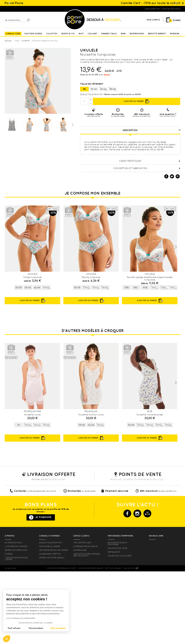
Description (152, 130)
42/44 (103, 89)
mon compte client (83, 543)
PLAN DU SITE (128, 568)
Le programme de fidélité (86, 546)
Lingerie (9, 554)
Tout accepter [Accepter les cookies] (58, 628)
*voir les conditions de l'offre (16, 559)
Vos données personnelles (90, 568)
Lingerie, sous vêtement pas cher (20, 9)
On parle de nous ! (14, 543)
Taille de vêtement (92, 84)
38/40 (94, 89)
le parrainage (80, 550)
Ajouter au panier (137, 101)
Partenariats (114, 552)
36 (84, 89)
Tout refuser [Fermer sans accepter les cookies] (14, 628)
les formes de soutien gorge (53, 550)
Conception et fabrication (147, 168)
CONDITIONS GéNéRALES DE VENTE (61, 568)
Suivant (72, 125)
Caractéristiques (150, 161)
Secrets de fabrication (16, 550)
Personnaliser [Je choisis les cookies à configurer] (36, 628)
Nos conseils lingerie (50, 546)
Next (176, 247)
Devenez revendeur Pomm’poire (117, 544)
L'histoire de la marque (16, 546)
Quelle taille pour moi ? (92, 94)
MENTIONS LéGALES (113, 568)
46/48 (113, 89)
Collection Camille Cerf (120, 556)
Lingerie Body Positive (50, 554)
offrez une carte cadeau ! (52, 558)
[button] (7, 639)
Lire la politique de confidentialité (21, 618)
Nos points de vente (118, 548)
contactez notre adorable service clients (87, 555)
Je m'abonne (43, 517)
